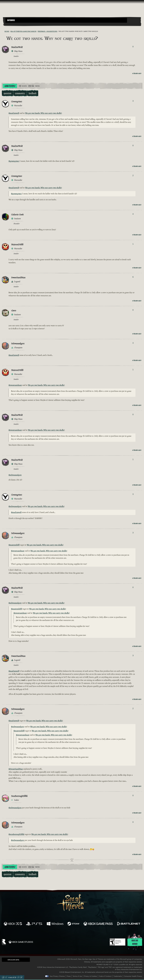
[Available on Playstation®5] (34, 924)
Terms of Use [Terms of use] (77, 976)
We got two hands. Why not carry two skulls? (43, 113)
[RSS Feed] (3, 31)
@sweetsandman (15, 385)
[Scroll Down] (18, 977)
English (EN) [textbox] (13, 960)
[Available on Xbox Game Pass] (98, 924)
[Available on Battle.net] (128, 924)
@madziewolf (14, 113)
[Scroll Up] (6, 977)
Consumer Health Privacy (133, 976)
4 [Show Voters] (133, 214)
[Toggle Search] (11, 24)
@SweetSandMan (16, 769)
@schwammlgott (15, 475)
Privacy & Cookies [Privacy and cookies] (90, 976)
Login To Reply (10, 86)
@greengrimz (14, 161)
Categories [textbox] (11, 20)
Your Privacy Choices (57, 976)
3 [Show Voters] (133, 101)
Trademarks (118, 976)
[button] (66, 20)
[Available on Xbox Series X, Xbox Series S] (13, 924)
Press (69, 976)
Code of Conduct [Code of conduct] (105, 976)
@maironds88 (14, 545)
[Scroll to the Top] (3, 977)
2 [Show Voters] (133, 176)
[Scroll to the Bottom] (21, 977)
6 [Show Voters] (133, 277)
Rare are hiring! (135, 942)
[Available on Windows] (55, 924)
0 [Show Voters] (133, 47)
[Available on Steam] (73, 924)
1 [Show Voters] (133, 244)
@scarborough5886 (16, 834)
